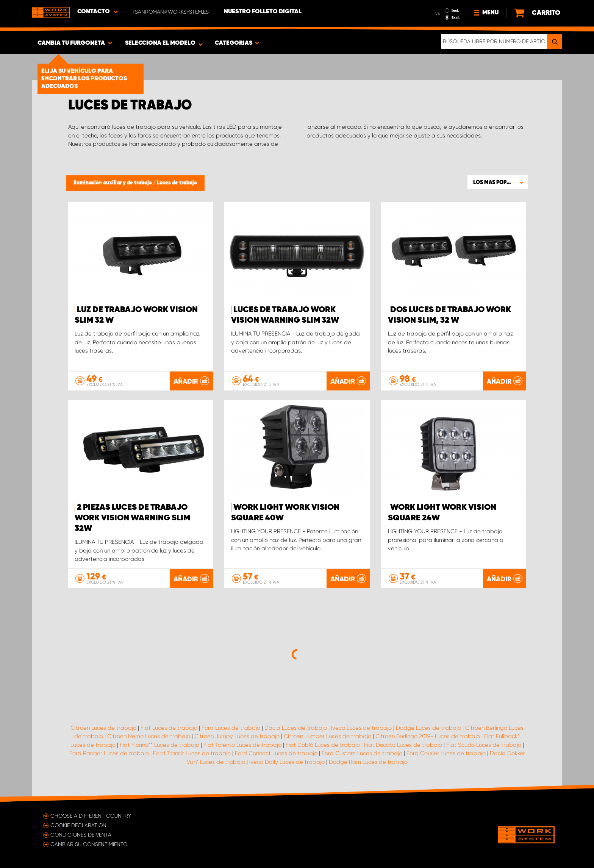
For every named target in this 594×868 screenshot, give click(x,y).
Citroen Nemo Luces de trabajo (149, 736)
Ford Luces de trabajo (231, 728)
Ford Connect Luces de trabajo (276, 753)
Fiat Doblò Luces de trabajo (323, 745)
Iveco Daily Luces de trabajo (287, 762)
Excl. (456, 17)
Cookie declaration (78, 825)
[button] (498, 182)
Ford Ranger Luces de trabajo (109, 753)
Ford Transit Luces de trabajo (192, 753)
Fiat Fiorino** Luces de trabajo (159, 745)
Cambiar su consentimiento (89, 844)
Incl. (455, 11)
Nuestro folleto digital (263, 12)
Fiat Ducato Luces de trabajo (403, 745)
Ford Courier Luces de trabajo (446, 753)
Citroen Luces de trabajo (103, 728)
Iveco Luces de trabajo (361, 728)
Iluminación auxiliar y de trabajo (113, 183)
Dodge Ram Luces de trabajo (368, 762)
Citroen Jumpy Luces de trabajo (237, 736)
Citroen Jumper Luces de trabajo (327, 736)
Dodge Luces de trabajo (428, 728)
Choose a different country (91, 816)
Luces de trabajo (177, 183)
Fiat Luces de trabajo (169, 728)
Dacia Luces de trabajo (296, 728)
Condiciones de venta (81, 835)
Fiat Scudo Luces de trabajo (484, 745)
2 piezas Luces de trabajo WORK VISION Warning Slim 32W (132, 518)
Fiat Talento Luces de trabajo (242, 745)
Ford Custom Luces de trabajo (362, 753)
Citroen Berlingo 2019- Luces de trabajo (428, 736)
